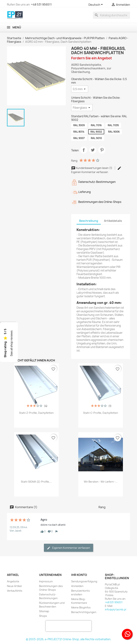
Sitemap (44, 611)
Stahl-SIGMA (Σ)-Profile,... (36, 482)
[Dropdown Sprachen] (96, 5)
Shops (43, 616)
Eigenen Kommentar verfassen (68, 548)
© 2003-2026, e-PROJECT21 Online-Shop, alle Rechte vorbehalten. (68, 639)
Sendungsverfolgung (84, 581)
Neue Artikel (14, 586)
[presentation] (68, 626)
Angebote (13, 581)
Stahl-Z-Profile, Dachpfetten (36, 413)
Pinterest (102, 150)
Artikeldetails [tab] (113, 221)
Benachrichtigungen (84, 612)
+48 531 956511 (41, 4)
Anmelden (77, 586)
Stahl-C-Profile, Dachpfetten (101, 413)
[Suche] (111, 15)
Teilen (84, 150)
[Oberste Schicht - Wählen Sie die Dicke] (80, 89)
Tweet (93, 150)
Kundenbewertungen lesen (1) (92, 168)
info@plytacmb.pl (116, 609)
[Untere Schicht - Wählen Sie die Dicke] (82, 108)
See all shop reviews (12, 343)
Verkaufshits (15, 591)
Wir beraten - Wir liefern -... (101, 482)
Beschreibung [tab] (89, 221)
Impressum (46, 581)
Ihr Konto (79, 575)
